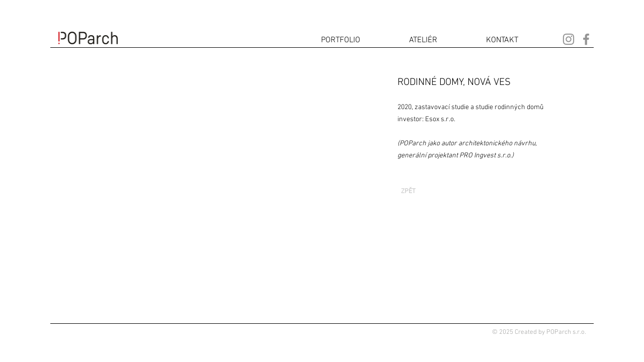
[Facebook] (586, 39)
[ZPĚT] (408, 192)
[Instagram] (569, 39)
